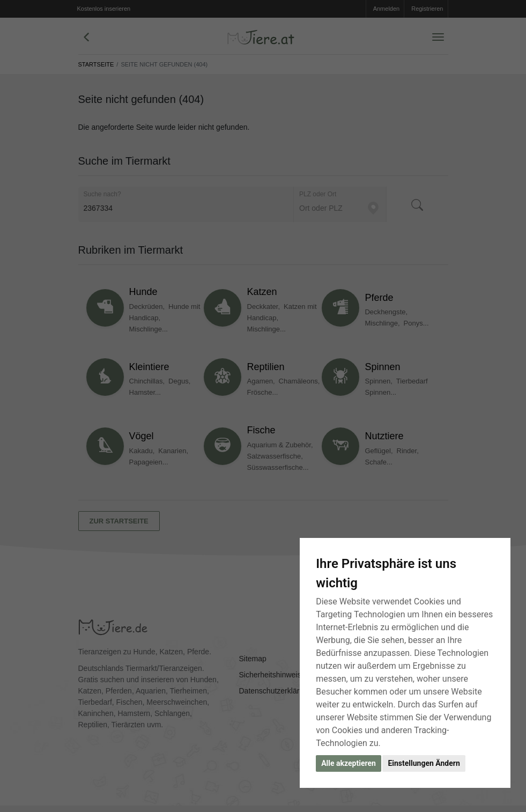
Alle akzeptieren (349, 763)
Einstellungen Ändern (424, 763)
